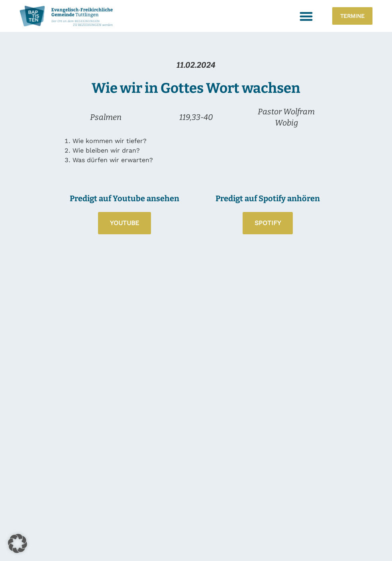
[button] (306, 16)
